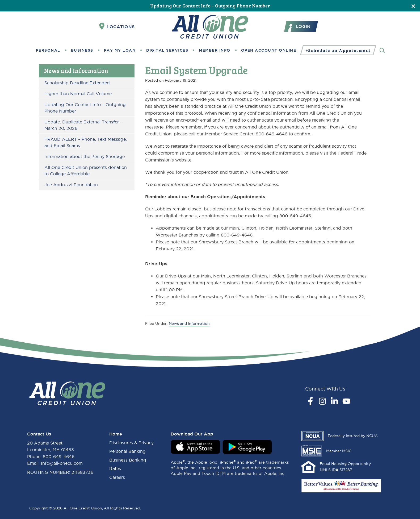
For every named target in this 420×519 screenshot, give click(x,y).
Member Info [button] (215, 50)
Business (82, 50)
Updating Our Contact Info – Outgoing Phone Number (210, 6)
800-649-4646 (59, 456)
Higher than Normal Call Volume (78, 94)
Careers (117, 477)
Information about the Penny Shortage (85, 156)
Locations (117, 26)
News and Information (76, 70)
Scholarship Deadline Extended (77, 83)
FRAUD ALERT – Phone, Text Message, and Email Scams (86, 142)
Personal (48, 50)
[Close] (413, 6)
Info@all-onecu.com (62, 463)
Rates (115, 468)
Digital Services (167, 50)
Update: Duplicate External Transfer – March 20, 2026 (83, 125)
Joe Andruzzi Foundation (71, 185)
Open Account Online (269, 50)
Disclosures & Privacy (131, 443)
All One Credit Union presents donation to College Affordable (86, 171)
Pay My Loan (120, 50)
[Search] (382, 50)
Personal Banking (127, 451)
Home (116, 434)
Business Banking (128, 460)
